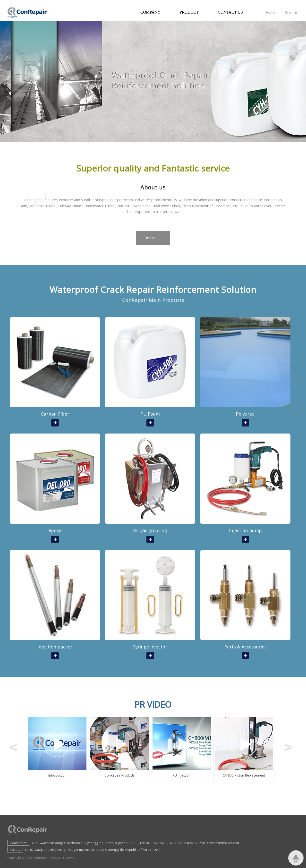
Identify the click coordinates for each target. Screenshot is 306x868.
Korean (292, 13)
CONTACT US (230, 13)
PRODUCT (189, 13)
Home (272, 13)
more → (153, 238)
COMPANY (150, 13)
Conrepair (29, 12)
